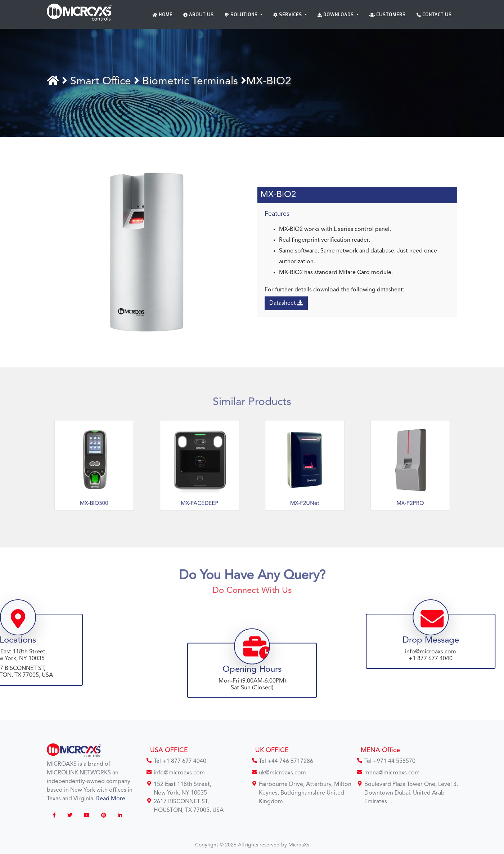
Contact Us (434, 15)
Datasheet (287, 303)
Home (162, 15)
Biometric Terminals (192, 81)
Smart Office (104, 81)
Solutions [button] (242, 15)
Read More (111, 799)
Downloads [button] (336, 15)
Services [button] (288, 15)
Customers (388, 15)
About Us (199, 15)
